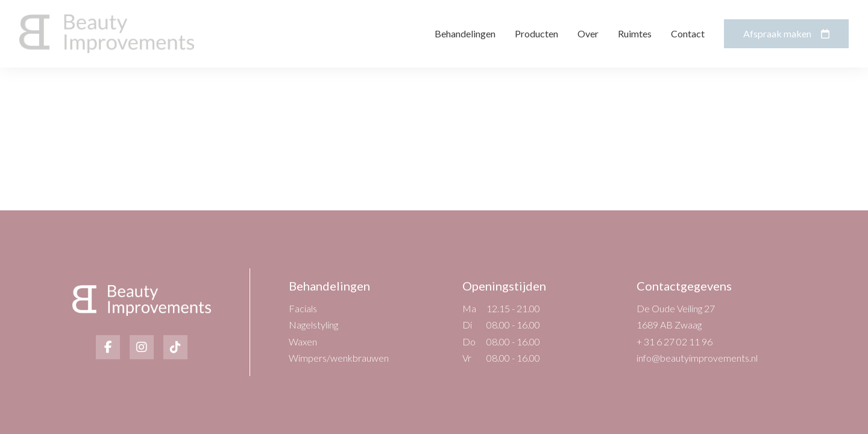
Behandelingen (465, 33)
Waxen (303, 341)
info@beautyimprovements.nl (697, 358)
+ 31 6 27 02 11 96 (675, 341)
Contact (688, 33)
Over (588, 33)
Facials (303, 308)
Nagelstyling (313, 325)
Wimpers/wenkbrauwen (339, 358)
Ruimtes (635, 33)
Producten (536, 33)
